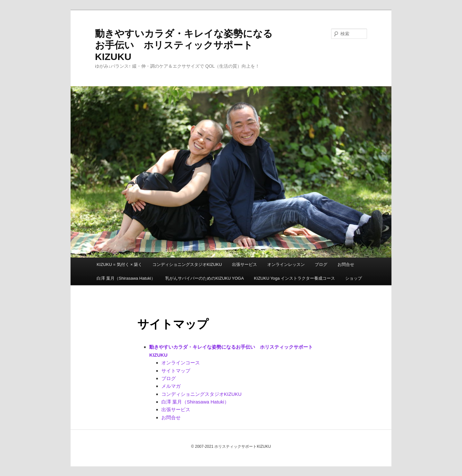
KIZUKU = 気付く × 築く (119, 264)
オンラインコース (181, 363)
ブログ (321, 264)
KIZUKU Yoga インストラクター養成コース (295, 278)
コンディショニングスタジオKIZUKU (187, 264)
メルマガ (171, 386)
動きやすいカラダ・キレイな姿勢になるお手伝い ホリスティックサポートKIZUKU (184, 45)
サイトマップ (176, 371)
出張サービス (244, 264)
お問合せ (346, 264)
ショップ (354, 278)
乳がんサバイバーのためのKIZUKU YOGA (205, 278)
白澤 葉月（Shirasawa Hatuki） (126, 278)
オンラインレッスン (286, 264)
